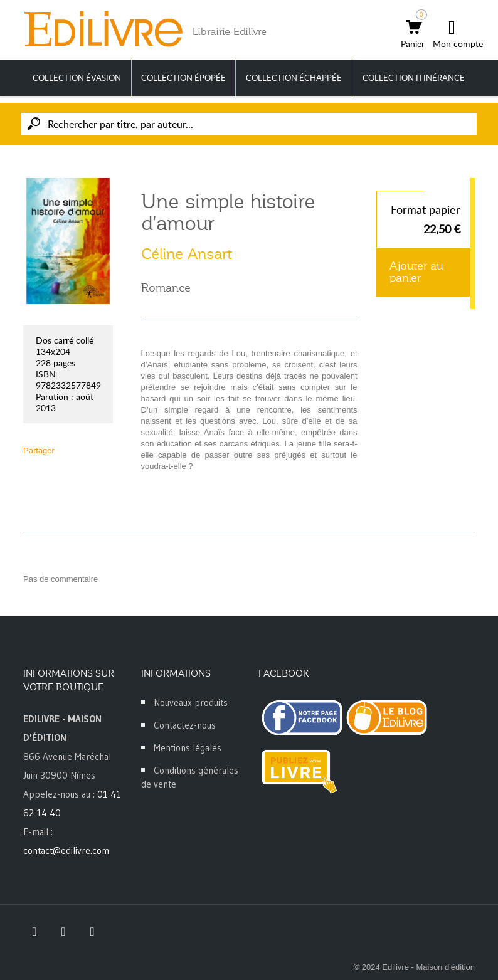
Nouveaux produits (191, 703)
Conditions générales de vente (190, 777)
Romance (166, 288)
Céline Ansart (187, 254)
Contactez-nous (185, 725)
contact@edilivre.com (66, 851)
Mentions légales (188, 748)
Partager (39, 450)
